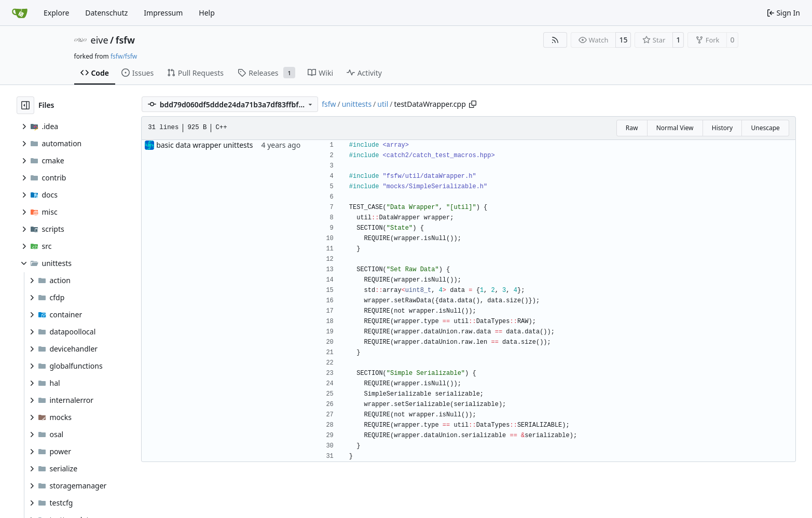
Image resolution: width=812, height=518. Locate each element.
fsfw (125, 40)
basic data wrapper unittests (204, 145)
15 (623, 40)
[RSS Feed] (555, 40)
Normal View (675, 128)
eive (100, 40)
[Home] (20, 13)
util (383, 104)
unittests (357, 104)
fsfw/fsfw (124, 56)
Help (207, 13)
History (722, 128)
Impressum (163, 13)
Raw (632, 128)
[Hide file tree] (25, 105)
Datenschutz (106, 13)
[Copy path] (473, 104)
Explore (56, 13)
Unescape (765, 128)
